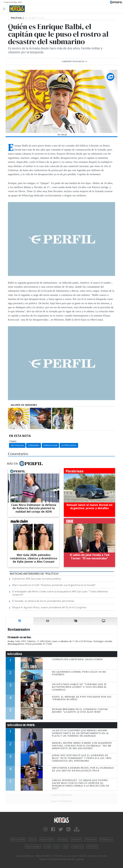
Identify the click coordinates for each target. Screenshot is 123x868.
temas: (13, 441)
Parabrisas (106, 839)
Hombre (76, 839)
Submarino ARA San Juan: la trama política (36, 579)
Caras (33, 839)
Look (47, 846)
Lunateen (78, 846)
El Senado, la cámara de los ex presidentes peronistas (43, 601)
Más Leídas (15, 654)
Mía (66, 846)
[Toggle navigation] (5, 9)
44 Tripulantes (69, 445)
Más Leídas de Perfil (21, 725)
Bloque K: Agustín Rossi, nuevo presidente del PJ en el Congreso (49, 607)
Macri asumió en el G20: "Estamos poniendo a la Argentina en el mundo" (54, 585)
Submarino (34, 445)
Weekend (91, 839)
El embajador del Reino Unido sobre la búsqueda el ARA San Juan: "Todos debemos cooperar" (60, 593)
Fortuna (63, 839)
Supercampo (33, 846)
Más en (25, 464)
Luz (57, 846)
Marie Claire (47, 839)
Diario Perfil (18, 839)
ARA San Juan (17, 445)
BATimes (92, 846)
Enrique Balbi (50, 445)
